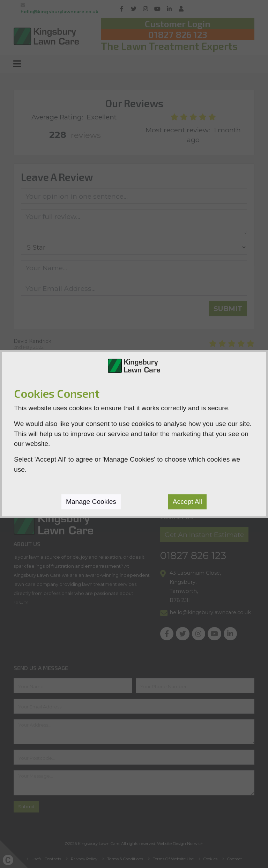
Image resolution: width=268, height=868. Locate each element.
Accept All (187, 501)
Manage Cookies (91, 501)
